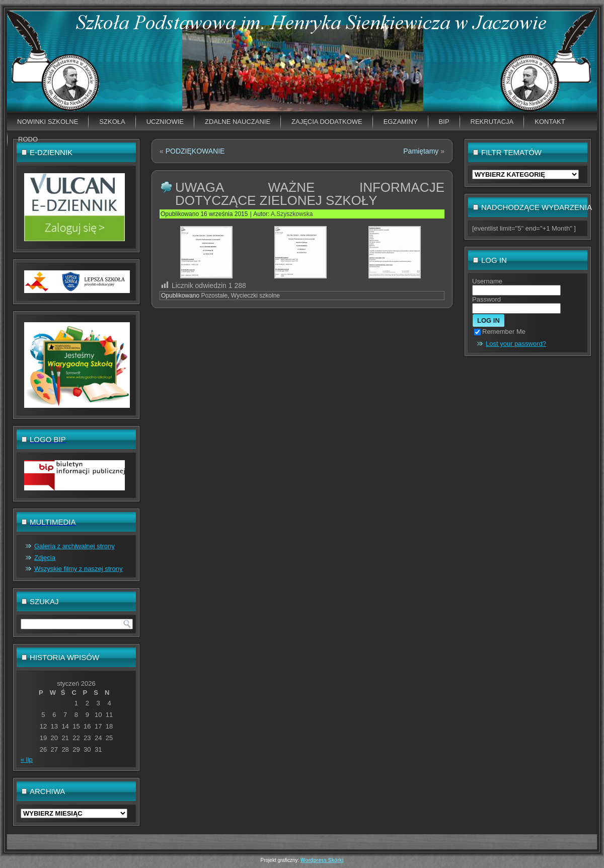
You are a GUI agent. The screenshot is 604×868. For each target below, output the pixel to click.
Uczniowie (165, 122)
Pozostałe (214, 296)
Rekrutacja (492, 122)
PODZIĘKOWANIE (195, 151)
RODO (28, 139)
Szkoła (112, 122)
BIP (444, 122)
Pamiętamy (421, 151)
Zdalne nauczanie (238, 122)
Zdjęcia (45, 558)
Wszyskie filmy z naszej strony (79, 569)
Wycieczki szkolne (255, 296)
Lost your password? (516, 344)
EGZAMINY (401, 122)
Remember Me (500, 332)
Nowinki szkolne (48, 122)
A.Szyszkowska (292, 214)
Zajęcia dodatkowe (327, 122)
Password (486, 299)
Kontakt (550, 122)
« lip (27, 760)
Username (487, 281)
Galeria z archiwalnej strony (74, 546)
